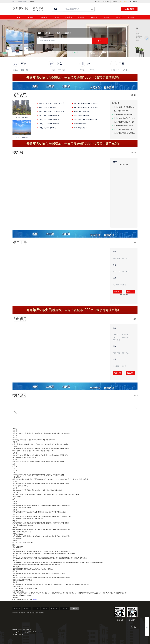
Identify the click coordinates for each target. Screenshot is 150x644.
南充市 (64, 552)
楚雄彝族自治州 (56, 562)
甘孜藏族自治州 (60, 554)
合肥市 (15, 506)
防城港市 (39, 536)
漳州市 (38, 440)
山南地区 (31, 569)
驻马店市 (34, 519)
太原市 (15, 475)
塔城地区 (15, 595)
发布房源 (74, 609)
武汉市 (15, 523)
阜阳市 (64, 506)
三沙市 (24, 543)
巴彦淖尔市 (58, 479)
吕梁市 (62, 475)
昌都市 (26, 569)
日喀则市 (20, 569)
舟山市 (53, 462)
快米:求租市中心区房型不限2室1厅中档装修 (125, 122)
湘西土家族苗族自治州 (25, 532)
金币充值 (29, 613)
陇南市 (68, 578)
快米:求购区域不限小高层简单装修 (125, 126)
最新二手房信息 (38, 8)
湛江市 (48, 449)
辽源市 (29, 490)
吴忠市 (26, 589)
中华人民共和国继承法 (47, 128)
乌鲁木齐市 (16, 593)
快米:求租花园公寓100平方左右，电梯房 (125, 129)
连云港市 (44, 433)
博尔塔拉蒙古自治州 (59, 593)
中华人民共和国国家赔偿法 (49, 116)
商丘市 (19, 519)
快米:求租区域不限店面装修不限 (125, 133)
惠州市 (62, 449)
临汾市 (57, 475)
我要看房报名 (124, 165)
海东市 (19, 584)
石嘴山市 (20, 589)
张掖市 (45, 578)
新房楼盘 (31, 17)
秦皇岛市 (26, 444)
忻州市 (53, 475)
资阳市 (38, 554)
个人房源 (52, 70)
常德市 (43, 530)
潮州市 (43, 451)
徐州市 (24, 433)
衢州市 (48, 462)
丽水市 (62, 462)
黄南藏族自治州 (38, 584)
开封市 (19, 516)
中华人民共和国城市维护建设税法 (52, 111)
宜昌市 (29, 523)
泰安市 (53, 455)
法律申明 (15, 613)
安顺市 (30, 558)
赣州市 (45, 512)
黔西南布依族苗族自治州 (50, 558)
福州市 (15, 440)
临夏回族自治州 (18, 580)
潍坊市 (43, 455)
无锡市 (19, 433)
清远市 (29, 451)
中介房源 (62, 70)
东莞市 (34, 451)
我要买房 (130, 292)
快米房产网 (20, 8)
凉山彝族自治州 (70, 554)
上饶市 (64, 512)
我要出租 (83, 70)
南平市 (43, 440)
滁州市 (59, 506)
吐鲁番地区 (31, 593)
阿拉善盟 (85, 479)
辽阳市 (57, 484)
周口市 (29, 519)
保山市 (29, 562)
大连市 (19, 484)
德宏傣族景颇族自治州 (30, 565)
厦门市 (19, 440)
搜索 (100, 41)
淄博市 (24, 455)
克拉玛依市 (24, 593)
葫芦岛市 (20, 486)
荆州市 (53, 523)
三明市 (29, 440)
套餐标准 (22, 613)
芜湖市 (19, 506)
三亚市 (19, 543)
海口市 (15, 543)
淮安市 (49, 433)
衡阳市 (29, 530)
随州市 (67, 523)
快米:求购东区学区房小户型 (124, 115)
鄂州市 (38, 523)
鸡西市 (29, 495)
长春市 (15, 490)
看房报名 (44, 17)
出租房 (45, 609)
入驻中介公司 (123, 2)
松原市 (43, 490)
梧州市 (29, 536)
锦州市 (43, 484)
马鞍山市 (34, 506)
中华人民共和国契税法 (47, 107)
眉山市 (68, 552)
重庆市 (15, 547)
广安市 (19, 554)
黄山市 (54, 506)
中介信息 (131, 17)
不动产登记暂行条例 (82, 116)
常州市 (29, 433)
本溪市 (34, 484)
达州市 (24, 554)
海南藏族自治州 (48, 584)
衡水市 (66, 444)
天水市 (35, 578)
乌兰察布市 (66, 479)
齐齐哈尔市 (22, 495)
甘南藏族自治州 (28, 580)
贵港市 (49, 536)
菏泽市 (34, 457)
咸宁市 (62, 523)
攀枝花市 (25, 552)
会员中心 (114, 2)
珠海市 (29, 449)
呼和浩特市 (16, 479)
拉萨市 (15, 569)
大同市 (19, 475)
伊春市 (49, 495)
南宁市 (15, 536)
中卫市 (35, 589)
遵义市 (26, 558)
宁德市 (53, 440)
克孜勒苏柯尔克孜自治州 (95, 593)
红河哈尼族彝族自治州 (68, 562)
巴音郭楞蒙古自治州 (72, 593)
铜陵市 (45, 506)
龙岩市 (48, 440)
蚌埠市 (24, 506)
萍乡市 (26, 512)
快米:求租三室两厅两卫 (122, 111)
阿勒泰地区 (22, 595)
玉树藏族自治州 (69, 584)
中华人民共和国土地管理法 (49, 124)
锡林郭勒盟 (78, 479)
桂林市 (24, 536)
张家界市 (49, 530)
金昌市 (26, 578)
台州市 (57, 462)
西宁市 (15, 584)
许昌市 (59, 516)
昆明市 (15, 562)
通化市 (34, 490)
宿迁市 (15, 435)
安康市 (53, 573)
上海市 (15, 501)
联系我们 (42, 613)
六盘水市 (20, 558)
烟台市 (38, 455)
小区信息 (106, 17)
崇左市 (19, 538)
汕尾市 (15, 451)
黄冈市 (57, 523)
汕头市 (34, 449)
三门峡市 (69, 516)
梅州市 (67, 449)
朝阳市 (15, 486)
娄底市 (15, 532)
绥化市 (77, 495)
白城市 (48, 490)
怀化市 (68, 530)
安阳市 (35, 516)
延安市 (38, 573)
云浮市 (53, 451)
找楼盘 (15, 70)
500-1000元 (124, 335)
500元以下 (116, 335)
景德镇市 (20, 512)
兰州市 (15, 578)
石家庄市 (15, 444)
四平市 (24, 490)
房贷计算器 (115, 70)
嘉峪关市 (20, 578)
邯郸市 (32, 444)
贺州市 (64, 536)
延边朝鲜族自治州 (56, 490)
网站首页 (97, 2)
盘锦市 (62, 484)
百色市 (59, 536)
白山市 (38, 490)
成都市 (15, 552)
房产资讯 (119, 17)
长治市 (29, 475)
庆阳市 (59, 578)
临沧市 (48, 562)
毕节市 (35, 558)
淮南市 (29, 506)
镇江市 (64, 433)
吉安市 (49, 512)
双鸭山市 (39, 495)
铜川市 (19, 573)
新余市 (35, 512)
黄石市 (19, 523)
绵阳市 (40, 552)
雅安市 (29, 554)
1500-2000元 (126, 337)
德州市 (19, 457)
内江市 (54, 552)
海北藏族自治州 (27, 584)
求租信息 (94, 17)
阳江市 (24, 451)
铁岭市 (67, 484)
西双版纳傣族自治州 (96, 562)
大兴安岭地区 (17, 497)
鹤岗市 (33, 495)
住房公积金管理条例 (82, 111)
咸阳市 (29, 573)
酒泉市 (54, 578)
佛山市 (38, 449)
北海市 (34, 536)
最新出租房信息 (38, 11)
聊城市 (24, 457)
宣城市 (29, 508)
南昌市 (15, 512)
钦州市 (45, 536)
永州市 (64, 530)
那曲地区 (37, 569)
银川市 (15, 589)
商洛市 (57, 573)
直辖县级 (41, 519)
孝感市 (48, 523)
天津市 (15, 471)
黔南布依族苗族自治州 (81, 558)
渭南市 (34, 573)
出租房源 (69, 17)
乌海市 (27, 479)
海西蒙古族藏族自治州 (82, 584)
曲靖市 (19, 562)
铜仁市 (40, 558)
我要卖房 (118, 292)
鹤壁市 (40, 516)
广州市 (15, 449)
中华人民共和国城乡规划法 (49, 120)
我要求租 (93, 70)
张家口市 (47, 444)
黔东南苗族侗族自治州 (66, 558)
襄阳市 (34, 523)
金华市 (43, 462)
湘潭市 (24, 530)
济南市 (15, 455)
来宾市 (15, 538)
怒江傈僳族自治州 (44, 565)
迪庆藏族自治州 (55, 565)
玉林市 (54, 536)
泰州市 (68, 433)
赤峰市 (32, 479)
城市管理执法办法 (81, 128)
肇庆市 (57, 449)
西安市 (15, 573)
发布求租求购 (134, 2)
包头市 (22, 479)
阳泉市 (24, 475)
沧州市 (57, 444)
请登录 (32, 2)
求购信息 (81, 17)
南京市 (15, 433)
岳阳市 (38, 530)
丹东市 (38, 484)
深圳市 (24, 449)
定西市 (64, 578)
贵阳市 (15, 558)
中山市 (38, 451)
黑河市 (72, 495)
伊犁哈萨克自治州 (122, 593)
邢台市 (37, 444)
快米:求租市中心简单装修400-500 (125, 107)
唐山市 (21, 444)
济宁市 (48, 455)
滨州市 (29, 457)
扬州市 (59, 433)
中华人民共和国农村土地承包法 (86, 107)
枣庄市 (29, 455)
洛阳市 (24, 516)
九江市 (30, 512)
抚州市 (59, 512)
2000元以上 (117, 340)
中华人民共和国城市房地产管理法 (52, 103)
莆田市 (24, 440)
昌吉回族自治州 (47, 593)
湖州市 (34, 462)
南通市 (38, 433)
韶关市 (19, 449)
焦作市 (49, 516)
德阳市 (35, 552)
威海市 (57, 455)
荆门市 (43, 523)
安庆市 (49, 506)
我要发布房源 (129, 9)
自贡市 (19, 552)
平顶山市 (30, 516)
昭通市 (34, 562)
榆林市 (48, 573)
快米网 (23, 600)
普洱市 (43, 562)
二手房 (36, 609)
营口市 (48, 484)
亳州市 (19, 508)
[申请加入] (36, 600)
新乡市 (45, 516)
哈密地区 (38, 593)
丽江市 (38, 562)
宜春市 (54, 512)
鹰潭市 (40, 512)
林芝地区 (50, 569)
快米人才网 (16, 600)
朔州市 (38, 475)
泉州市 (34, 440)
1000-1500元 (117, 337)
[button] (73, 52)
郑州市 (15, 516)
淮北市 (40, 506)
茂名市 (53, 449)
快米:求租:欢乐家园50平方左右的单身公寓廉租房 (125, 118)
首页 (19, 17)
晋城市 (34, 475)
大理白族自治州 (18, 565)
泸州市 (30, 552)
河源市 (19, 451)
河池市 (68, 536)
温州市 (24, 462)
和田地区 (112, 593)
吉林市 (19, 490)
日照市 (62, 455)
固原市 (30, 589)
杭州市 (15, 462)
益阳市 (54, 530)
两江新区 (20, 547)
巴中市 (34, 554)
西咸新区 (63, 573)
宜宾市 (15, 554)
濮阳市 (54, 516)
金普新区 (26, 486)
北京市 (15, 466)
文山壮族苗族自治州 (82, 562)
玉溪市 (24, 562)
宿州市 (68, 506)
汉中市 (43, 573)
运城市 (48, 475)
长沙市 (15, 530)
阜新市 (53, 484)
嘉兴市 (29, 462)
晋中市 (43, 475)
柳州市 (19, 536)
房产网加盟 (29, 600)
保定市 (41, 444)
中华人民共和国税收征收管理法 (86, 103)
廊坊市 (62, 444)
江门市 (43, 449)
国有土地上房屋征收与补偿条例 (86, 120)
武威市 (40, 578)
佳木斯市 (54, 495)
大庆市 (44, 495)
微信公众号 (106, 2)
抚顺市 (29, 484)
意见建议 (35, 613)
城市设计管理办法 (81, 124)
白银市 (30, 578)
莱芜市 (67, 455)
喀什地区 (106, 593)
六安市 (15, 508)
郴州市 (59, 530)
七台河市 (61, 495)
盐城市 (54, 433)
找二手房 (24, 70)
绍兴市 (38, 462)
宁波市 (19, 462)
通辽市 (37, 479)
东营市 (34, 455)
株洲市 (19, 530)
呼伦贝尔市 (50, 479)
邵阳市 (34, 530)
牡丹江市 (67, 495)
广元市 (45, 552)
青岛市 (19, 455)
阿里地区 (44, 569)
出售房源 (56, 17)
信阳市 (24, 519)
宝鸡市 (24, 573)
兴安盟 (72, 479)
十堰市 (24, 523)
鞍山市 (24, 484)
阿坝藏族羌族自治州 (47, 554)
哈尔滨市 (15, 495)
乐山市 (59, 552)
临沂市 (15, 457)
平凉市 (49, 578)
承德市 (52, 444)
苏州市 (34, 433)
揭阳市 (48, 451)
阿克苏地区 (83, 593)
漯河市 (64, 516)
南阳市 (15, 519)
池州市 (24, 508)
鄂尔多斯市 (43, 479)
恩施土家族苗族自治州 (20, 525)
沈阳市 (15, 484)
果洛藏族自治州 (59, 584)
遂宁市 (49, 552)
